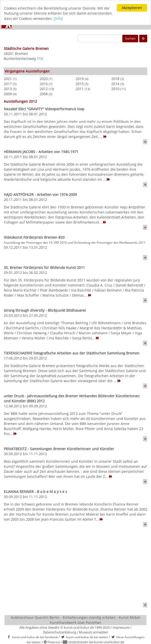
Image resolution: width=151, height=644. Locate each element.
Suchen (130, 38)
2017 (8, 84)
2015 (80, 84)
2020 (44, 79)
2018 (115, 79)
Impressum (121, 627)
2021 (8, 79)
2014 (115, 84)
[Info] (58, 19)
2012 (44, 89)
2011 (80, 89)
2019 (80, 79)
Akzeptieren (132, 8)
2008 (44, 94)
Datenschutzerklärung (60, 632)
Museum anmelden (93, 632)
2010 (115, 89)
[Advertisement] (75, 567)
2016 (44, 84)
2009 (8, 94)
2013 (8, 89)
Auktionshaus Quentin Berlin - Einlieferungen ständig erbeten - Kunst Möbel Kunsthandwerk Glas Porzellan (75, 620)
